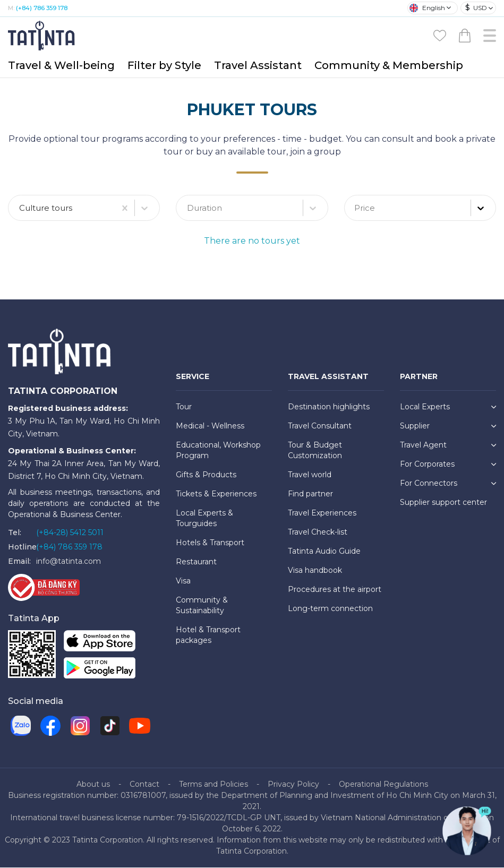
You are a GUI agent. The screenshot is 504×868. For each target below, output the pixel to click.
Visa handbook (315, 571)
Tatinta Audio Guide (324, 552)
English (427, 8)
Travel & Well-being (61, 65)
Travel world (310, 475)
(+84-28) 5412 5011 (70, 533)
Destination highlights (329, 407)
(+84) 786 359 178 (42, 8)
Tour (184, 407)
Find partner (310, 494)
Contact (144, 785)
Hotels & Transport (210, 543)
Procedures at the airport (335, 590)
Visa (183, 581)
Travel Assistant (258, 65)
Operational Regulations (383, 785)
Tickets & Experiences (216, 494)
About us (93, 785)
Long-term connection (330, 609)
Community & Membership (389, 65)
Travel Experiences (322, 513)
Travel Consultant (320, 426)
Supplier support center (443, 503)
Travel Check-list (318, 532)
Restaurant (196, 562)
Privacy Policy (293, 785)
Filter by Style (164, 65)
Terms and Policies (213, 785)
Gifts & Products (206, 475)
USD (476, 8)
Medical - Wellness (210, 426)
